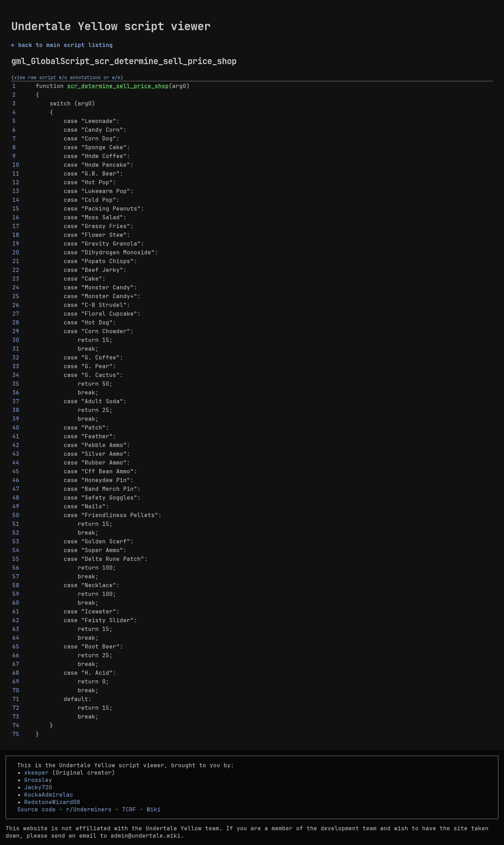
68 (16, 673)
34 (16, 375)
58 (16, 585)
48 (16, 498)
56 (16, 568)
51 (16, 524)
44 (16, 463)
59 (16, 594)
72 (16, 708)
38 (16, 410)
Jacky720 (38, 787)
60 (16, 603)
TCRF (129, 809)
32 (16, 358)
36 (16, 393)
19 (16, 244)
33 (16, 366)
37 (16, 401)
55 (16, 559)
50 (16, 515)
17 (16, 226)
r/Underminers (89, 809)
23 (16, 279)
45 (16, 471)
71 (16, 699)
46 (16, 480)
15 (16, 209)
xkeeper (36, 773)
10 (16, 165)
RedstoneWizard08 (52, 802)
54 (16, 550)
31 (16, 349)
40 (16, 428)
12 (16, 182)
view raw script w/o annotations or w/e (67, 77)
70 (16, 690)
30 (16, 340)
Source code (36, 809)
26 (16, 305)
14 (16, 200)
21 (16, 261)
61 (16, 612)
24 (16, 287)
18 (16, 235)
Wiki (154, 809)
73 (16, 717)
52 (16, 533)
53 (16, 541)
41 (16, 436)
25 (16, 296)
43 (16, 454)
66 (16, 655)
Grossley (38, 780)
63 (16, 629)
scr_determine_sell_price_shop (118, 86)
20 (16, 252)
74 (16, 725)
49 (16, 506)
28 (16, 322)
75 (16, 734)
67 (16, 664)
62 (16, 620)
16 (16, 217)
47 (16, 489)
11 (16, 174)
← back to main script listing (62, 45)
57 (16, 576)
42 (16, 445)
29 (16, 331)
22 (16, 270)
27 (16, 314)
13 (16, 191)
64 (16, 638)
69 (16, 682)
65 (16, 647)
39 (16, 419)
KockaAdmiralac (49, 795)
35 (16, 384)
